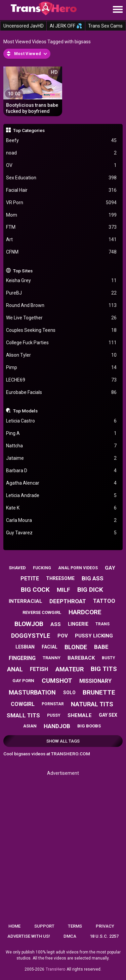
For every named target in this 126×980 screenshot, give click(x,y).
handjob (57, 726)
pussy (54, 715)
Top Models (25, 411)
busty (109, 658)
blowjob (29, 624)
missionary (95, 681)
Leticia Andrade (61, 496)
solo (69, 693)
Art (61, 240)
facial (50, 647)
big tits (104, 669)
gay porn (23, 681)
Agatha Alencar (61, 483)
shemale (80, 715)
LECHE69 (61, 380)
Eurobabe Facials (61, 392)
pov (63, 636)
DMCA (70, 936)
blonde (76, 647)
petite (30, 578)
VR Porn (61, 203)
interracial (26, 601)
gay (110, 568)
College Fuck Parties (61, 343)
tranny (52, 658)
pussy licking (94, 636)
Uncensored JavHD (24, 26)
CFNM (61, 252)
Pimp (61, 368)
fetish (39, 669)
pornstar (53, 704)
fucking (42, 568)
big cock (35, 590)
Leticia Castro (61, 421)
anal (15, 669)
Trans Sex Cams (105, 26)
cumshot (57, 681)
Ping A (61, 433)
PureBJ (61, 293)
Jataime (61, 458)
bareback (81, 658)
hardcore (85, 612)
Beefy (61, 141)
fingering (22, 658)
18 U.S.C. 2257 (104, 936)
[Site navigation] (118, 10)
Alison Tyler (61, 355)
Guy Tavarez (61, 533)
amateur (70, 669)
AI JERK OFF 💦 (66, 26)
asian (30, 726)
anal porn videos (78, 568)
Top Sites (23, 271)
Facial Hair (61, 190)
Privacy (105, 926)
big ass (93, 578)
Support (44, 926)
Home (14, 926)
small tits (23, 715)
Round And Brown (61, 305)
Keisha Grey (61, 281)
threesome (60, 578)
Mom (61, 215)
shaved (17, 568)
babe (101, 647)
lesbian (25, 647)
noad (61, 153)
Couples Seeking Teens (61, 330)
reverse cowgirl (42, 612)
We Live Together (61, 318)
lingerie (78, 624)
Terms (75, 926)
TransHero (55, 969)
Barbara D (61, 471)
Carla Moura (61, 520)
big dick (90, 590)
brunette (99, 692)
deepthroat (68, 601)
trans (102, 624)
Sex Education (61, 178)
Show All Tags (63, 741)
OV (61, 165)
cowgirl (23, 704)
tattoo (104, 601)
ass (56, 624)
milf (64, 590)
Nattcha (61, 446)
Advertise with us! (29, 936)
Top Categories (29, 130)
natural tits (92, 704)
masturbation (32, 692)
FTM (61, 227)
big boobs (89, 726)
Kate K (61, 508)
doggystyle (31, 636)
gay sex (108, 715)
